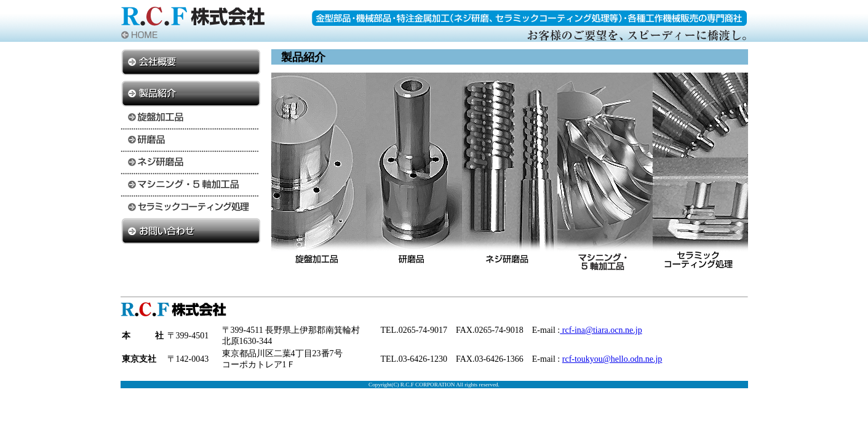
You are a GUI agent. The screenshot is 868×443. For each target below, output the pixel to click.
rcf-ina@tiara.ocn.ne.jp (601, 330)
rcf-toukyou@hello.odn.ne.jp (612, 359)
